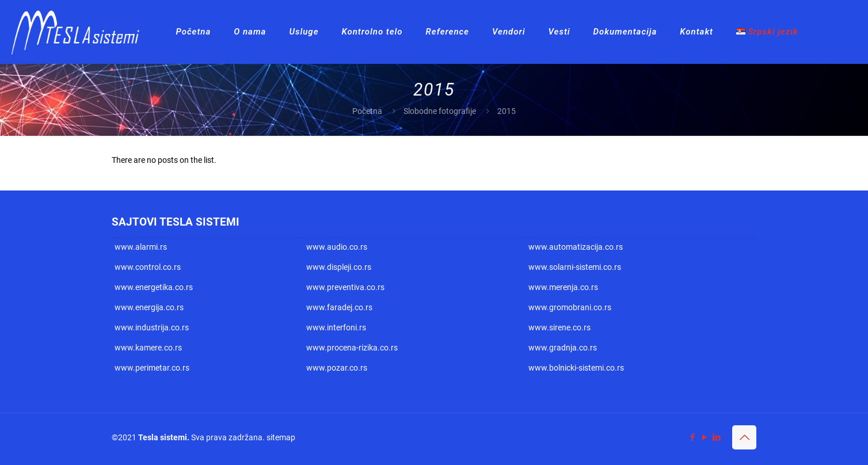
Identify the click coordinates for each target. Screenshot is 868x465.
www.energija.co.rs (149, 307)
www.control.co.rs (148, 267)
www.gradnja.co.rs (563, 348)
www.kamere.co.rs (148, 348)
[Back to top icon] (744, 437)
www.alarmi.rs (141, 247)
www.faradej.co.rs (339, 307)
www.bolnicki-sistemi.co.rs (576, 368)
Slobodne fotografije (440, 111)
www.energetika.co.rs (154, 287)
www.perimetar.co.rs (152, 368)
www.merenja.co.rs (563, 287)
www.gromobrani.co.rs (570, 307)
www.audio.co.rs (337, 247)
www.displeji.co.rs (339, 267)
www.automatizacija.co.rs (576, 247)
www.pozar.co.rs (337, 368)
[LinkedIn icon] (716, 437)
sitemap (281, 437)
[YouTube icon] (704, 437)
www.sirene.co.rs (559, 327)
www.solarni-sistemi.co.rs (575, 267)
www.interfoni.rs (336, 327)
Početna (367, 111)
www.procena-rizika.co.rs (352, 348)
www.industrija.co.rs (152, 327)
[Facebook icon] (692, 437)
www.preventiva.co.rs (345, 287)
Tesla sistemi (163, 437)
